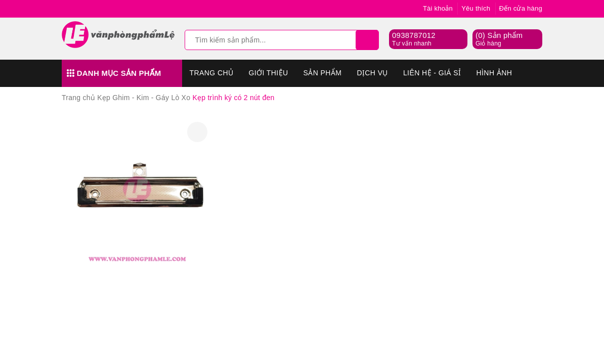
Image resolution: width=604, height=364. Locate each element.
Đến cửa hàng (521, 8)
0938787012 (414, 35)
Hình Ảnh (494, 73)
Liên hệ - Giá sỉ (432, 73)
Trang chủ (212, 73)
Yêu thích (476, 8)
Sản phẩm (323, 73)
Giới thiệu (268, 73)
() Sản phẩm (499, 39)
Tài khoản (438, 8)
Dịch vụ (372, 73)
